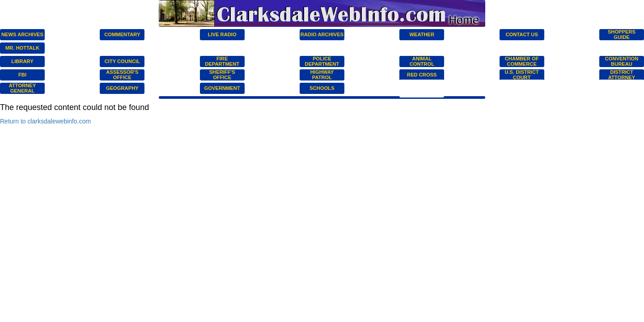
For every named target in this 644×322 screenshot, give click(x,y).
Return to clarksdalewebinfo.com (45, 121)
